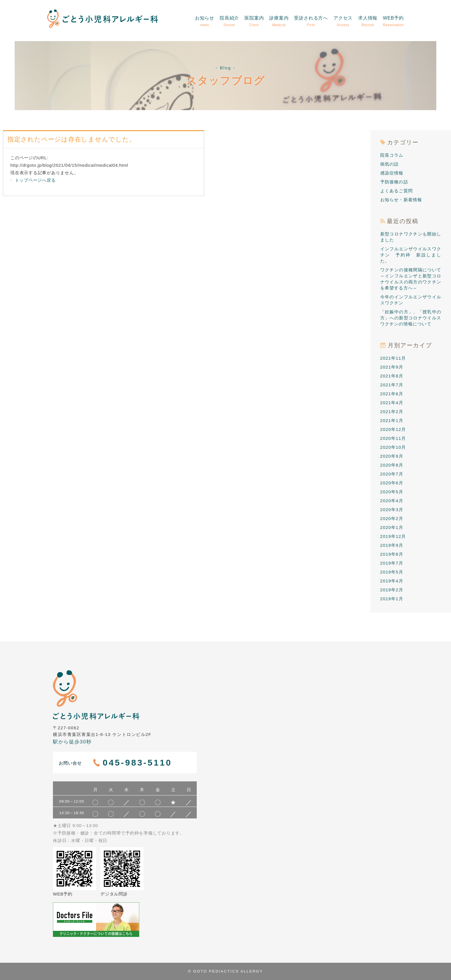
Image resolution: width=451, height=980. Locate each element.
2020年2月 (392, 518)
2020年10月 (393, 447)
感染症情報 (392, 173)
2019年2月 (392, 590)
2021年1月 (392, 420)
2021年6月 (392, 394)
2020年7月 (392, 474)
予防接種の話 (394, 182)
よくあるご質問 (396, 191)
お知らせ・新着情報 (401, 200)
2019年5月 (392, 572)
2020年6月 (392, 483)
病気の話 (390, 164)
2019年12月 (393, 536)
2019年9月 (392, 545)
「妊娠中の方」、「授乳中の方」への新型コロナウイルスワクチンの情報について (411, 318)
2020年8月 (392, 465)
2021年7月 (392, 385)
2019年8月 (392, 554)
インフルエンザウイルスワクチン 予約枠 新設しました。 (411, 255)
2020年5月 (392, 492)
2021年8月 (392, 376)
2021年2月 (392, 412)
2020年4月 (392, 501)
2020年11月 (393, 438)
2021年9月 (392, 367)
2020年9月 (392, 456)
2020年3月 (392, 510)
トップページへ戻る (33, 180)
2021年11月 (393, 358)
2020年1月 (392, 527)
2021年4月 (392, 403)
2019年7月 (392, 563)
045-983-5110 (137, 763)
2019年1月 (392, 599)
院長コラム (392, 155)
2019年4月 (392, 581)
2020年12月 (393, 429)
